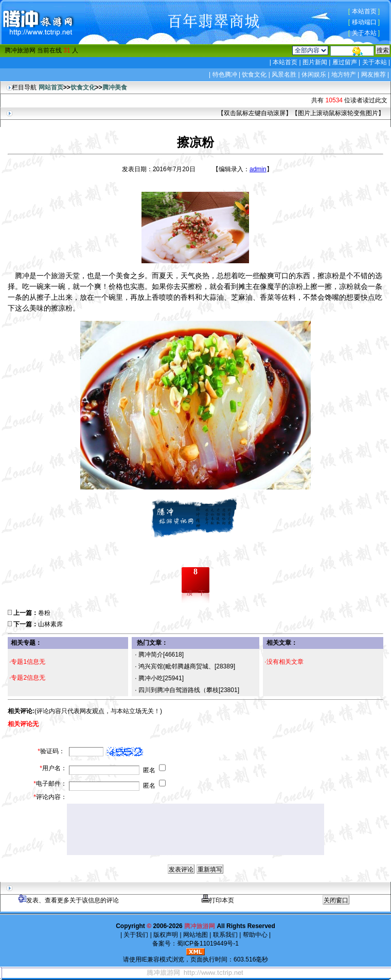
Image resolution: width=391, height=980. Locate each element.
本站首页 (364, 11)
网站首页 (51, 87)
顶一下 (195, 593)
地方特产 (344, 75)
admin (258, 169)
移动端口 (364, 22)
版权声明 (166, 935)
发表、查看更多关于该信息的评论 (69, 900)
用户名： (53, 768)
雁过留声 (344, 62)
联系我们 (225, 935)
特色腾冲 (225, 75)
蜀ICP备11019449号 (205, 943)
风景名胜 (284, 75)
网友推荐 (374, 75)
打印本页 (218, 900)
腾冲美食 (115, 87)
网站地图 (196, 935)
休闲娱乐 (314, 75)
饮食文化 (254, 75)
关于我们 (136, 935)
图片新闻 (315, 62)
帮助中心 (255, 935)
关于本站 (364, 33)
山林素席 (50, 624)
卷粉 (44, 613)
